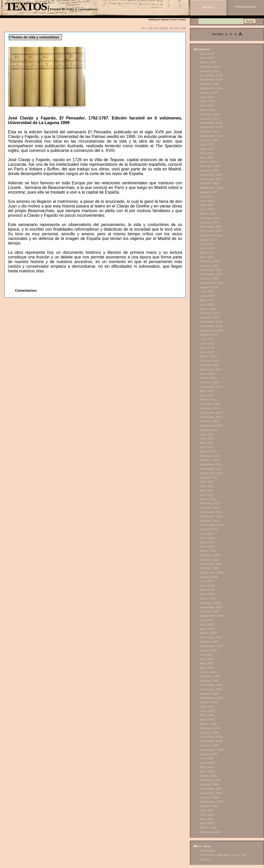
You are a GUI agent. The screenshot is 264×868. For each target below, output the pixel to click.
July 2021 (207, 244)
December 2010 (211, 512)
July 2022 (207, 196)
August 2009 (209, 577)
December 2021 (211, 227)
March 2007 (208, 672)
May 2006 (207, 715)
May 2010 (207, 542)
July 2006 (207, 707)
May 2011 (207, 490)
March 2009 (208, 598)
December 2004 (211, 789)
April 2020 (207, 305)
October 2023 (210, 132)
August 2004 (209, 806)
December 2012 (211, 413)
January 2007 (210, 681)
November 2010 (211, 516)
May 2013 (207, 391)
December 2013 (211, 387)
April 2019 (207, 352)
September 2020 (212, 283)
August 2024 (209, 93)
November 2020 (211, 274)
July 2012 (207, 434)
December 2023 (211, 123)
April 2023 (207, 158)
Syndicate (207, 850)
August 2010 (209, 529)
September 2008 (212, 616)
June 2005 (208, 763)
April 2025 (207, 58)
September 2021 (212, 235)
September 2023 (212, 136)
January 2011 (210, 508)
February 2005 (210, 780)
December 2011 (211, 464)
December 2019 (211, 322)
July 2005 (207, 758)
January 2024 (210, 119)
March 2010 (208, 551)
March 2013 (208, 400)
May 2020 (207, 300)
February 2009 (210, 603)
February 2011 (210, 503)
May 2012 (207, 443)
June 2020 (208, 296)
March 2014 (208, 378)
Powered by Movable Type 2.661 (223, 855)
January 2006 (210, 733)
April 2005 (207, 771)
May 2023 (207, 153)
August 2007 (209, 650)
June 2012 (208, 438)
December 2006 (211, 685)
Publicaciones (246, 7)
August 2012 (209, 430)
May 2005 (207, 767)
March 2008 (208, 633)
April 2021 (207, 257)
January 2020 (210, 317)
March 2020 (208, 309)
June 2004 (208, 815)
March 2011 (208, 499)
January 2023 (210, 170)
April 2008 (207, 629)
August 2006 (209, 702)
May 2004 (207, 819)
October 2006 (210, 694)
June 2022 (208, 201)
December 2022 (211, 175)
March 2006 (208, 724)
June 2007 (208, 659)
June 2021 (208, 248)
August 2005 (209, 754)
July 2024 (207, 97)
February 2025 (210, 67)
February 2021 (210, 261)
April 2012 (207, 447)
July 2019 (207, 339)
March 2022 (208, 214)
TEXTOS (26, 6)
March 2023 (208, 162)
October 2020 (210, 279)
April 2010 (207, 546)
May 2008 (207, 624)
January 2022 (210, 222)
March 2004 (208, 828)
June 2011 (208, 486)
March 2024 (208, 110)
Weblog (209, 7)
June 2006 (208, 711)
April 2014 (207, 374)
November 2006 (211, 689)
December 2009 (211, 564)
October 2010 (210, 521)
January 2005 (210, 784)
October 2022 (210, 183)
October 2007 (210, 642)
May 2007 (207, 663)
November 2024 (211, 80)
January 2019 (210, 361)
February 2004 (210, 832)
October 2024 (210, 84)
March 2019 (208, 356)
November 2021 (211, 231)
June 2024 (208, 101)
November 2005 (211, 741)
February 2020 (210, 313)
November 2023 (211, 127)
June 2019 (208, 343)
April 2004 (207, 823)
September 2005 (212, 750)
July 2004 (207, 810)
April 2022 (207, 209)
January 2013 (210, 408)
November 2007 (211, 637)
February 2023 (210, 166)
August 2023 (209, 140)
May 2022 (207, 205)
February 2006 (210, 728)
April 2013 (207, 395)
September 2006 (212, 698)
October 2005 (210, 745)
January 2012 (210, 460)
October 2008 (210, 611)
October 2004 (210, 797)
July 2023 (207, 144)
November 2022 (211, 179)
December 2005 (211, 737)
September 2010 (212, 525)
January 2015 (210, 365)
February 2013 (210, 404)
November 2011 (211, 469)
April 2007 (207, 668)
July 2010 (207, 534)
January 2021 (210, 266)
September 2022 (212, 188)
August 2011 (209, 478)
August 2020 (209, 287)
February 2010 (210, 555)
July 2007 (207, 655)
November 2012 (211, 417)
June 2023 (208, 149)
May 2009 (207, 590)
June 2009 (208, 586)
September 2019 (212, 331)
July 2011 (207, 482)
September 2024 (212, 88)
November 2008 (211, 607)
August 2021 (209, 240)
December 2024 (211, 75)
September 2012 (212, 426)
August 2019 (209, 335)
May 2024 (207, 106)
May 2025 (207, 54)
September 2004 (212, 802)
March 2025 (208, 62)
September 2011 (212, 473)
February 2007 (210, 676)
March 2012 (208, 452)
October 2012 (210, 421)
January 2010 (210, 560)
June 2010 (208, 538)
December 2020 (211, 270)
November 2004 (211, 793)
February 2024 (210, 114)
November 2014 (211, 369)
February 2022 (210, 218)
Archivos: (202, 49)
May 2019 (207, 348)
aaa (206, 859)
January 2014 (210, 382)
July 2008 (207, 620)
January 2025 (210, 71)
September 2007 (212, 646)
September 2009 (212, 572)
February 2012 (210, 456)
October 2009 (210, 568)
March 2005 (208, 776)
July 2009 (207, 581)
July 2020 (207, 291)
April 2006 (207, 719)
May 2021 (207, 253)
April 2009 (207, 594)
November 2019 (211, 326)
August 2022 (209, 192)
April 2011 (207, 495)
